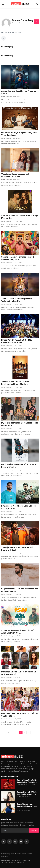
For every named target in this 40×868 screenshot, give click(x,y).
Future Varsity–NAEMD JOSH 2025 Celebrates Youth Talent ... (17, 341)
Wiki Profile (16, 860)
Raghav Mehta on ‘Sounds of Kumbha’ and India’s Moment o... (20, 590)
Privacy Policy (26, 860)
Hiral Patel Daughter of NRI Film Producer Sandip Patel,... (20, 715)
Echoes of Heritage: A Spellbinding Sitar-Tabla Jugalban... (19, 134)
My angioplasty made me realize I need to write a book (20, 424)
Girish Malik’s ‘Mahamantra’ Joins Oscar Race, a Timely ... (19, 466)
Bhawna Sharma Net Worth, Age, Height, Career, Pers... (27, 793)
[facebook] (4, 842)
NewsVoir (20, 862)
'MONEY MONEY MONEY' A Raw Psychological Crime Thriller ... (15, 383)
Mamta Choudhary (7, 97)
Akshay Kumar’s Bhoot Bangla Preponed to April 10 (20, 92)
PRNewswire (6, 860)
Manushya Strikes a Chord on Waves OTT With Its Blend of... (19, 673)
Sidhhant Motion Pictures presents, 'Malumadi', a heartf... (17, 300)
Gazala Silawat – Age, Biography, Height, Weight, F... (27, 806)
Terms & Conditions (8, 862)
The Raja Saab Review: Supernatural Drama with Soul (17, 549)
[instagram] (15, 842)
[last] (37, 732)
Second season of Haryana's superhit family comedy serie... (18, 258)
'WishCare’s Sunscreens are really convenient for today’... (16, 175)
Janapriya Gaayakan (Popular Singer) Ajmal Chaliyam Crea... (18, 632)
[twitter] (9, 842)
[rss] (27, 842)
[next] (33, 732)
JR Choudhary (21, 785)
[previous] (9, 732)
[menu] (3, 4)
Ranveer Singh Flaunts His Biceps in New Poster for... (27, 781)
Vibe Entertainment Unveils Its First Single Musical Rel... (20, 217)
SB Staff (19, 797)
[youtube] (21, 842)
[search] (37, 4)
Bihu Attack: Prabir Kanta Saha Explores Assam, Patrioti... (19, 507)
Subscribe (34, 830)
